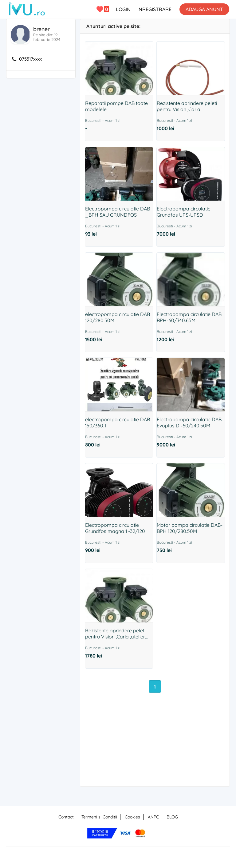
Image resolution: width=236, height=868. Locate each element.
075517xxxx (30, 59)
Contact (66, 817)
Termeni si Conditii (99, 817)
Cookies (132, 817)
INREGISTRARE (154, 9)
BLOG (172, 817)
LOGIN (123, 9)
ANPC (153, 817)
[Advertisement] (155, 747)
